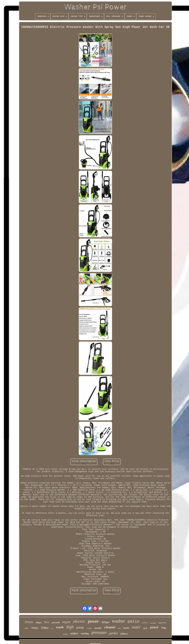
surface (74, 633)
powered (56, 623)
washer (118, 621)
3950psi (105, 622)
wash (60, 627)
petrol (154, 627)
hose (47, 622)
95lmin (29, 622)
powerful (153, 623)
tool (120, 628)
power (93, 621)
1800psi (39, 623)
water (136, 627)
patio (133, 622)
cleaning (65, 634)
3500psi (35, 628)
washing (85, 633)
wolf (52, 628)
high (70, 627)
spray (145, 628)
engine (66, 622)
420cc (27, 628)
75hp (163, 628)
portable (98, 628)
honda (126, 628)
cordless (89, 628)
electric (79, 621)
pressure (99, 632)
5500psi (45, 628)
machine (145, 623)
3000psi (124, 634)
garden (113, 633)
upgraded (162, 623)
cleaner (110, 627)
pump (80, 627)
